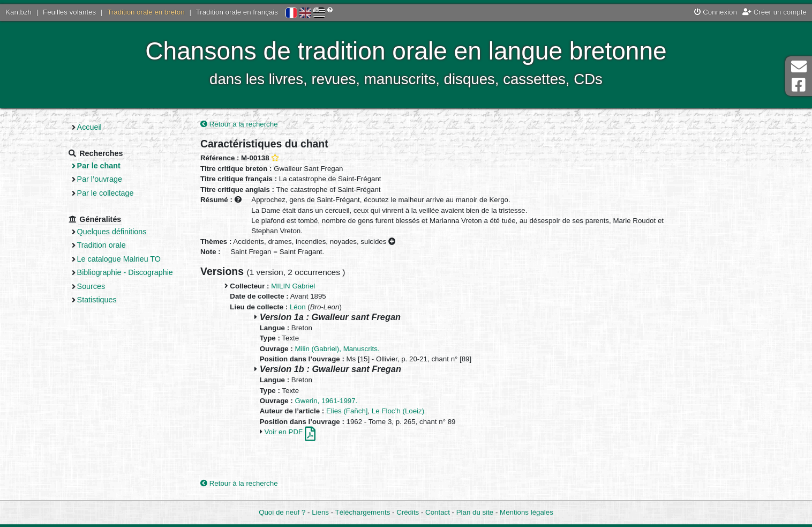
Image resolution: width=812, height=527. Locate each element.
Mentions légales (527, 512)
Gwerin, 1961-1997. (326, 401)
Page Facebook (799, 85)
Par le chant (99, 166)
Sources (91, 286)
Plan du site (475, 512)
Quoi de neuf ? (282, 512)
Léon (298, 307)
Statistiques (97, 300)
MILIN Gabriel (293, 286)
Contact (438, 512)
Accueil (89, 127)
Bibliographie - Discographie (125, 272)
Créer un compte (775, 12)
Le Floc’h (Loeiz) (398, 411)
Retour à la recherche (239, 124)
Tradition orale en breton (146, 12)
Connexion (716, 12)
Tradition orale (101, 245)
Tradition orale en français (237, 12)
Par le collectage (106, 193)
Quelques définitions (112, 232)
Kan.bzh (18, 12)
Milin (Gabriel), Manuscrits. (337, 349)
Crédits (408, 512)
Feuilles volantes (69, 12)
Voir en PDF (290, 432)
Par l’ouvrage (100, 179)
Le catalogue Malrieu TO (119, 259)
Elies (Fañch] (347, 411)
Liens (320, 512)
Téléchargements (363, 512)
